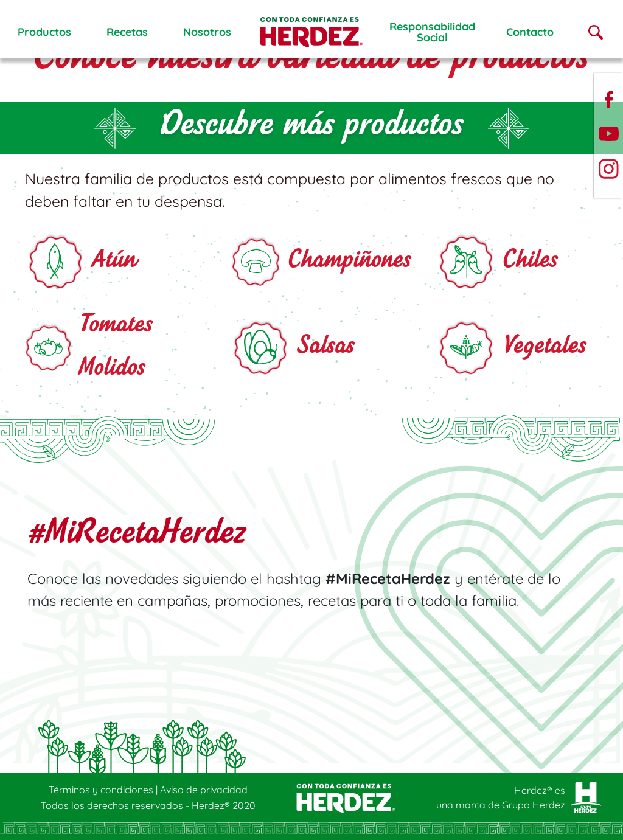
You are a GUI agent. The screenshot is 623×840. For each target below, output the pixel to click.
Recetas (127, 32)
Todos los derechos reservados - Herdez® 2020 (148, 805)
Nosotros (207, 32)
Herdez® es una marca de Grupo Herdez (501, 797)
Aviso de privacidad (204, 790)
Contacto (530, 32)
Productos (44, 32)
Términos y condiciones (102, 790)
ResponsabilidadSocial (432, 32)
